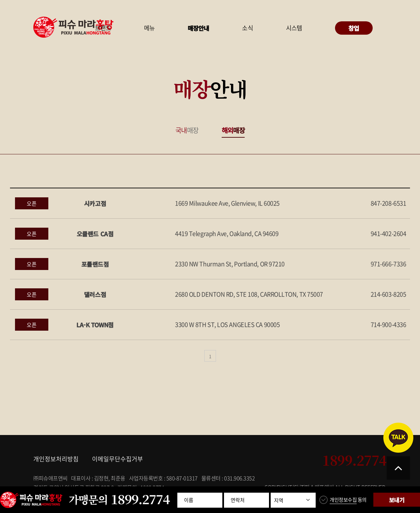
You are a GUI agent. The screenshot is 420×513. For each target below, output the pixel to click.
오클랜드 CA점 (95, 234)
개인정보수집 (343, 500)
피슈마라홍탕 (73, 27)
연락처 (238, 500)
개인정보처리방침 (56, 459)
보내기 (396, 500)
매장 (187, 130)
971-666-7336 (388, 264)
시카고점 (95, 203)
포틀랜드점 (95, 264)
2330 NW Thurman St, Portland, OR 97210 (230, 264)
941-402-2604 (388, 233)
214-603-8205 (388, 294)
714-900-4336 (388, 324)
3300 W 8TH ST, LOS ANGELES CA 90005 (227, 324)
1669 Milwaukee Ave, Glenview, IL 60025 (227, 203)
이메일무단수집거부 (117, 459)
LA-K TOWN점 (95, 325)
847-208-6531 (388, 203)
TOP (398, 468)
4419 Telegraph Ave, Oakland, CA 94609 (227, 233)
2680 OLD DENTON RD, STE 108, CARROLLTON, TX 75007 (249, 294)
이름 (189, 500)
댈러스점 (95, 294)
